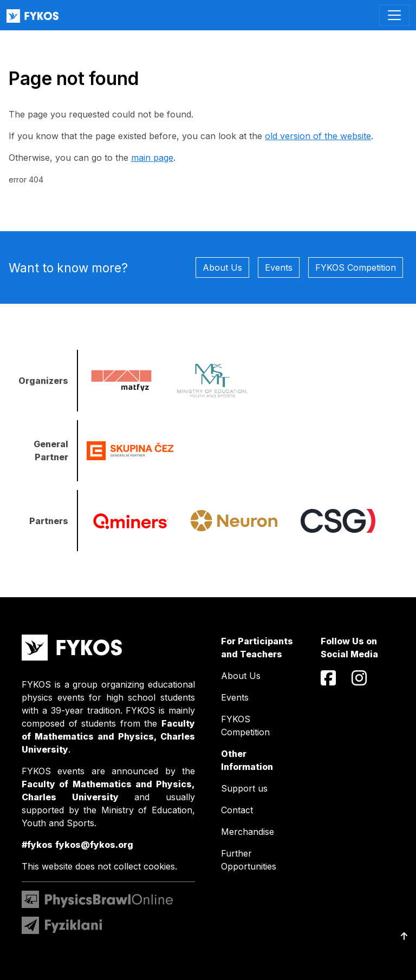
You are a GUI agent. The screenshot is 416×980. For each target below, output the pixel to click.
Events (279, 267)
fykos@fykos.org (94, 845)
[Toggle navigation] (394, 15)
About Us (222, 267)
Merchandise (248, 832)
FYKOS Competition (356, 267)
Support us (244, 788)
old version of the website (318, 136)
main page (152, 158)
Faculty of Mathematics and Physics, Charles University (108, 736)
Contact (237, 810)
